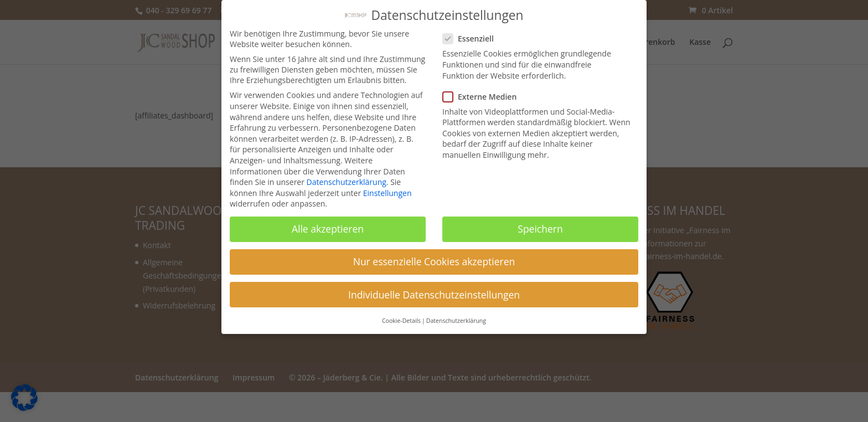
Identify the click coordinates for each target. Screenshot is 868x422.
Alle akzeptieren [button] (328, 223)
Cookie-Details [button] (401, 315)
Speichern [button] (540, 223)
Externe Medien (484, 91)
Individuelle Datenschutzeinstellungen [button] (434, 289)
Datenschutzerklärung (347, 176)
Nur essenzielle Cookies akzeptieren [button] (434, 256)
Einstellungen (387, 187)
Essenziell (473, 33)
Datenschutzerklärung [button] (456, 315)
